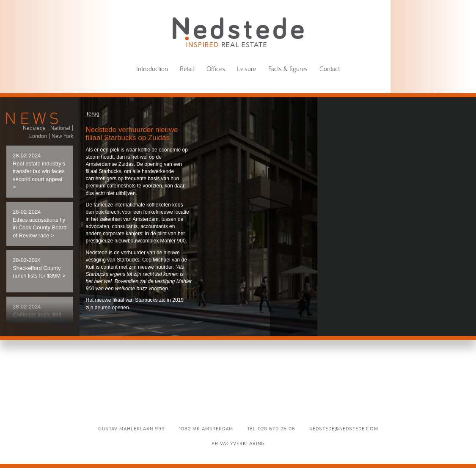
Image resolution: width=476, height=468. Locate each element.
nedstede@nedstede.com (344, 428)
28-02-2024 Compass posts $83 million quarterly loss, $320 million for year (38, 322)
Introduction (152, 69)
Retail (187, 69)
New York (62, 136)
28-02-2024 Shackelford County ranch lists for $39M (39, 268)
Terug (93, 114)
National (60, 128)
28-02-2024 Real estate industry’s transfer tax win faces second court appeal (39, 171)
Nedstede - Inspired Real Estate (238, 32)
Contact (330, 69)
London (38, 136)
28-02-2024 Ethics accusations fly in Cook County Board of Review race (40, 224)
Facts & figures (288, 69)
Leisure (246, 69)
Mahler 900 (173, 241)
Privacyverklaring (238, 443)
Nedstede (34, 128)
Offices (216, 69)
